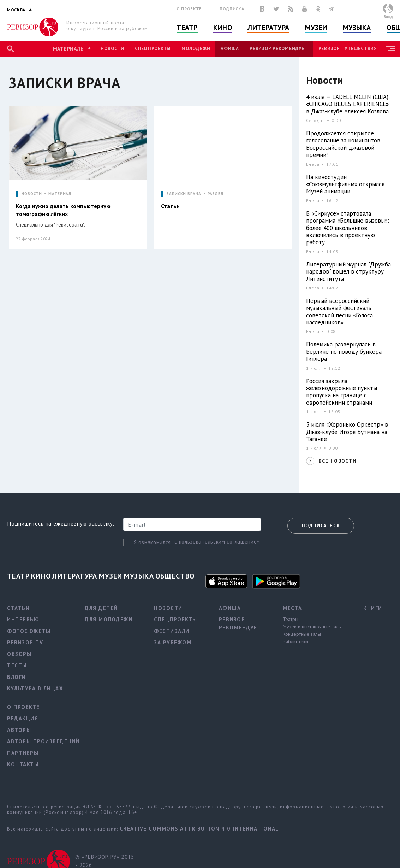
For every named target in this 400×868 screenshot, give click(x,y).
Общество (175, 576)
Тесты (17, 665)
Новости (112, 49)
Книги (373, 608)
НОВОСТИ (32, 194)
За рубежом (173, 642)
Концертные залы (302, 634)
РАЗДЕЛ (216, 194)
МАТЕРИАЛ (60, 194)
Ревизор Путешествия (348, 49)
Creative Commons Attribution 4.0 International (199, 829)
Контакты (23, 764)
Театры (291, 619)
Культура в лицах (35, 688)
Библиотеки (295, 641)
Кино (223, 28)
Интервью (23, 619)
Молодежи (196, 49)
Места (292, 608)
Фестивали (172, 631)
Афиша (230, 49)
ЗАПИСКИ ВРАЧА (184, 194)
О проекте (189, 9)
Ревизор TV (25, 642)
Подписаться (321, 526)
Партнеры (23, 753)
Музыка (357, 28)
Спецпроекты (153, 49)
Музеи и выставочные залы (312, 627)
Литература (268, 28)
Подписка (232, 9)
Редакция (23, 718)
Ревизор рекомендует (279, 49)
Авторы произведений (43, 741)
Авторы (19, 730)
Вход (388, 16)
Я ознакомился (152, 542)
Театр (187, 28)
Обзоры (19, 654)
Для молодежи (109, 619)
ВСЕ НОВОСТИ (338, 461)
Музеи (316, 28)
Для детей (101, 608)
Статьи (18, 608)
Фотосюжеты (29, 631)
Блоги (17, 677)
